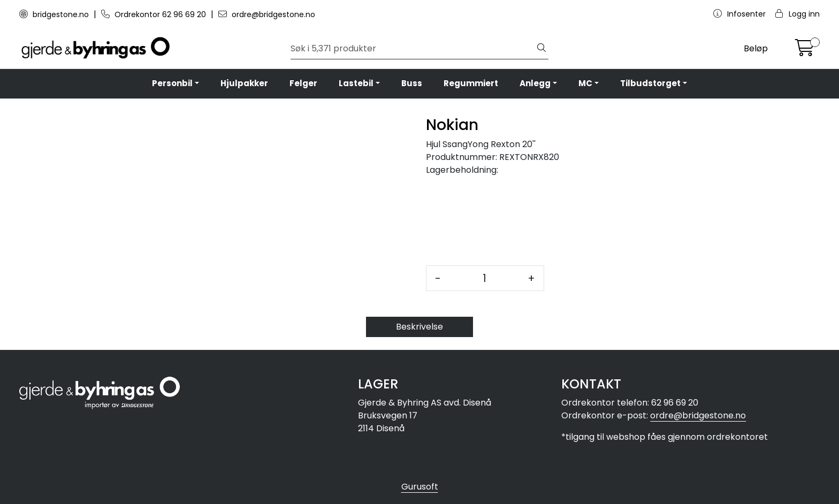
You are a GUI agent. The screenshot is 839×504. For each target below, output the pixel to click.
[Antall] (484, 278)
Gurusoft (420, 487)
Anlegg (535, 83)
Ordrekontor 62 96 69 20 (155, 14)
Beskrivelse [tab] (419, 327)
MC (585, 83)
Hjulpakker (244, 83)
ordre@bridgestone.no (267, 14)
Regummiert (471, 83)
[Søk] (413, 49)
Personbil (172, 83)
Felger (303, 83)
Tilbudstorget (650, 83)
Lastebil (356, 83)
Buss (412, 83)
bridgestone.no (55, 14)
